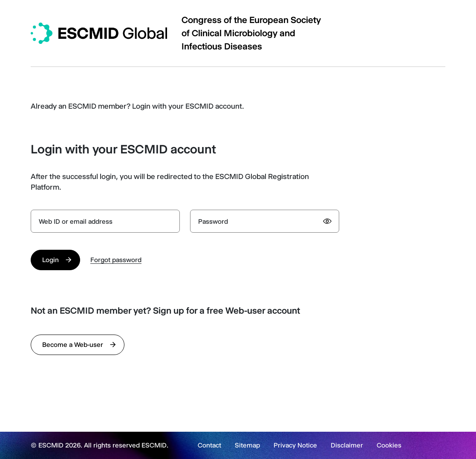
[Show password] (327, 221)
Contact (209, 445)
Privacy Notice (295, 445)
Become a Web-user (73, 345)
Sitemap (247, 445)
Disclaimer (347, 445)
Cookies (389, 445)
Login (50, 260)
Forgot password (116, 260)
